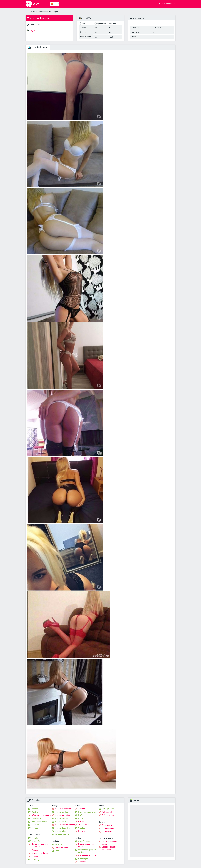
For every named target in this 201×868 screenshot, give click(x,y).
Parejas (35, 850)
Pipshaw (35, 856)
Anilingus (82, 862)
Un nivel (35, 812)
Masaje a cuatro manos (65, 825)
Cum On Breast (108, 828)
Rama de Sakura (62, 834)
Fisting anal (107, 812)
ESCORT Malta (31, 12)
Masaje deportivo (62, 828)
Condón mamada (86, 841)
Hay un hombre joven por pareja (40, 845)
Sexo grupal (36, 818)
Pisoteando (83, 831)
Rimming (35, 860)
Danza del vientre (62, 848)
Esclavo (82, 818)
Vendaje (82, 828)
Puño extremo (108, 815)
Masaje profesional (63, 809)
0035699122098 (37, 25)
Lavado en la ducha (40, 853)
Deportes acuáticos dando (110, 843)
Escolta (35, 838)
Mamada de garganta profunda (87, 851)
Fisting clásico (108, 809)
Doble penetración (39, 822)
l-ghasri (32, 30)
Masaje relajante (62, 831)
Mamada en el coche (87, 855)
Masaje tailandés (62, 818)
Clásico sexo (37, 809)
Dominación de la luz (87, 812)
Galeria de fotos (38, 47)
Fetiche (35, 828)
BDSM (81, 815)
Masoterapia (60, 822)
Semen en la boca (109, 825)
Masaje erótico (61, 812)
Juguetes (35, 825)
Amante (82, 809)
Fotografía (36, 841)
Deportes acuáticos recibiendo (110, 848)
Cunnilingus (83, 859)
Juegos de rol (84, 825)
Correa (81, 822)
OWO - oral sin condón (41, 815)
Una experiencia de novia (86, 845)
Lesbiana (59, 851)
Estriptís (58, 844)
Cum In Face (107, 832)
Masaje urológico (62, 815)
